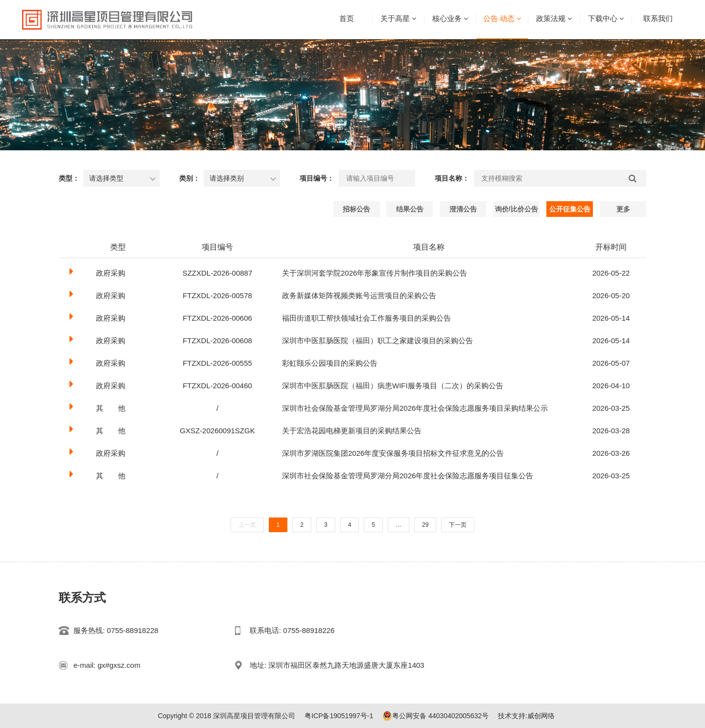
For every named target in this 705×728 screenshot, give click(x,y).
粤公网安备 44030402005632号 (435, 716)
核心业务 (447, 18)
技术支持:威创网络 (526, 716)
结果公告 (410, 209)
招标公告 (356, 209)
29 (425, 525)
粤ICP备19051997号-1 (339, 716)
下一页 (458, 525)
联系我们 (658, 18)
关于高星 (395, 18)
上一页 (247, 525)
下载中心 (603, 18)
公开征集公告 (570, 209)
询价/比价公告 (517, 209)
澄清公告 (463, 209)
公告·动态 (499, 18)
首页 (347, 18)
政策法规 (551, 18)
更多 (623, 209)
